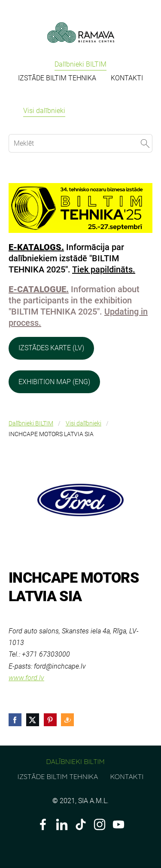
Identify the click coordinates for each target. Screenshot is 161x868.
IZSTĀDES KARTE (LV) (51, 348)
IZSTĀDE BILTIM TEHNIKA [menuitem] (57, 78)
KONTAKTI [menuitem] (127, 78)
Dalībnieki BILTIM (31, 423)
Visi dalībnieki (84, 423)
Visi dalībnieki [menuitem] (44, 111)
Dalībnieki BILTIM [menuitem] (80, 64)
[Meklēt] (80, 143)
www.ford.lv (26, 678)
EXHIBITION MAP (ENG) (54, 382)
